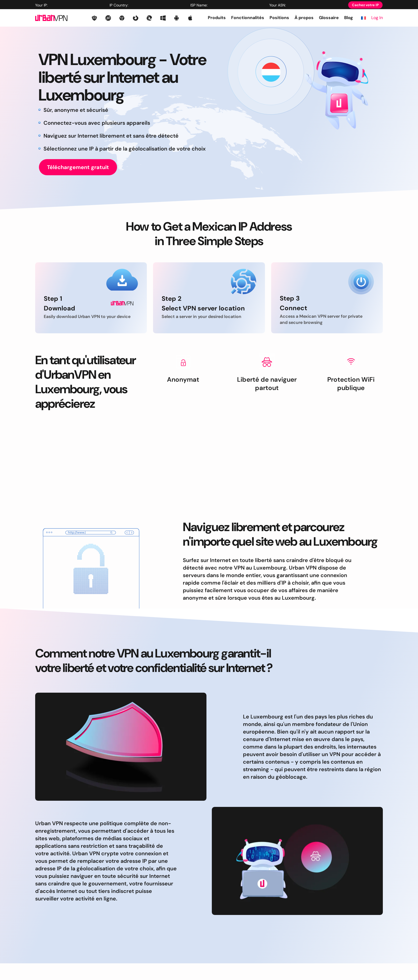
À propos (304, 18)
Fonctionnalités (248, 18)
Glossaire (329, 18)
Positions (279, 18)
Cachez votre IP (365, 5)
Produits (217, 18)
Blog (349, 18)
